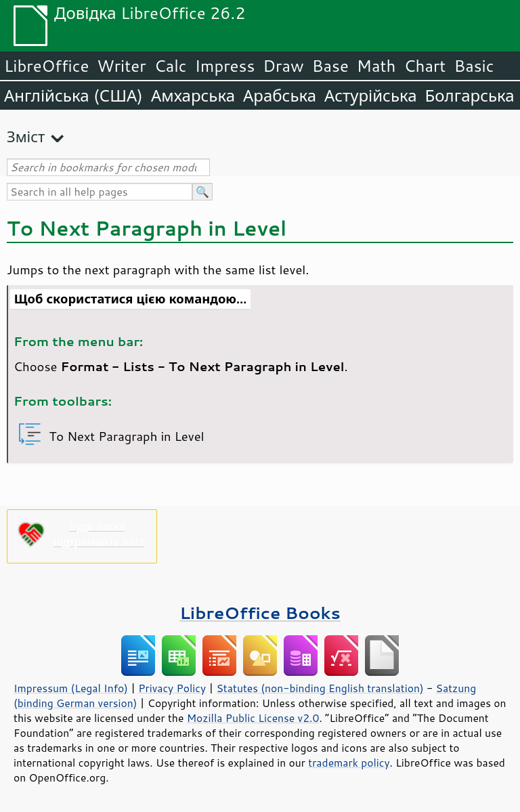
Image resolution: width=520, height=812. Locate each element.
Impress (225, 66)
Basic (474, 66)
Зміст (26, 136)
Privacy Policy (172, 688)
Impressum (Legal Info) (71, 688)
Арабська (280, 95)
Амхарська (193, 95)
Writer (121, 66)
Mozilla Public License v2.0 (253, 718)
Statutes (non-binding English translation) (320, 688)
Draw (283, 66)
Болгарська (470, 95)
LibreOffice (46, 66)
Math (376, 66)
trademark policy (349, 763)
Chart (425, 66)
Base (330, 66)
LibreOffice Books (260, 613)
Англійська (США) (73, 95)
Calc (171, 66)
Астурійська (371, 95)
